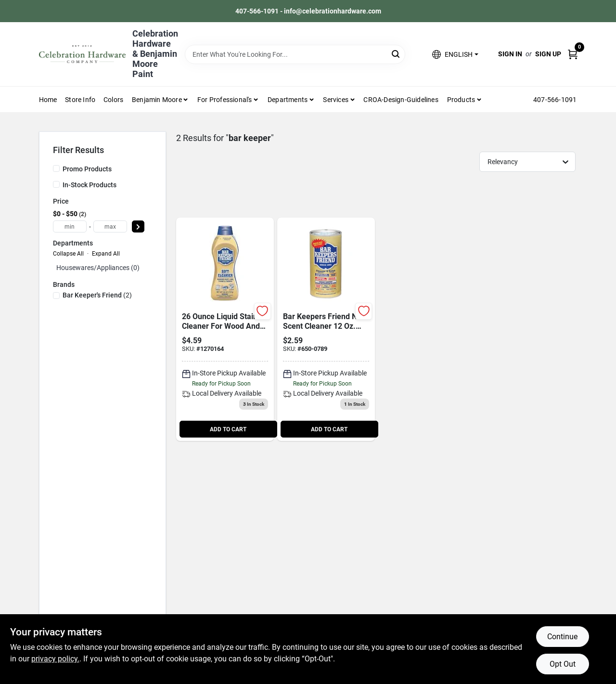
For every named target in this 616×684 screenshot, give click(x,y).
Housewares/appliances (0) (98, 268)
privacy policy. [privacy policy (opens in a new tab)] (55, 659)
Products (461, 100)
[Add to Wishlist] (263, 311)
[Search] (396, 54)
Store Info (80, 100)
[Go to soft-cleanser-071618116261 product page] (225, 329)
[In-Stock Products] (56, 184)
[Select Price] (138, 226)
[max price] (110, 226)
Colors (113, 100)
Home (48, 100)
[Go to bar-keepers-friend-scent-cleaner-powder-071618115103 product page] (326, 329)
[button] (455, 54)
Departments (288, 100)
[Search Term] (295, 54)
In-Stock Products (90, 185)
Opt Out (563, 664)
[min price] (70, 226)
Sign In (510, 54)
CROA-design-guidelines (401, 100)
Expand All (106, 254)
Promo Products (87, 169)
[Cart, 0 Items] (573, 54)
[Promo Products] (56, 168)
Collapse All (68, 254)
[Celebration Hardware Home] (82, 54)
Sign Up (548, 54)
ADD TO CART (228, 429)
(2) (97, 295)
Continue (562, 637)
